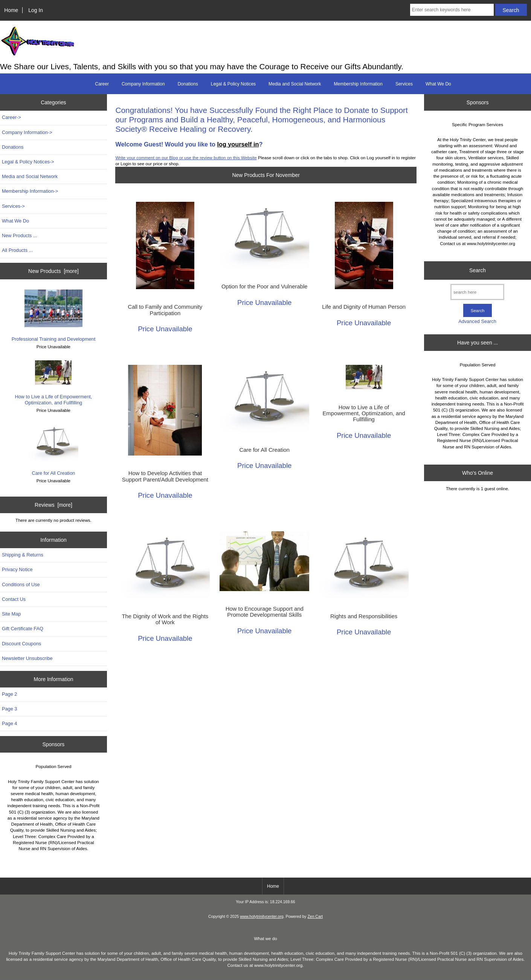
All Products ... (17, 250)
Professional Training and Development (54, 316)
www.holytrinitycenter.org (262, 917)
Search (478, 270)
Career (102, 84)
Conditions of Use (21, 584)
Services (404, 84)
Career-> (11, 117)
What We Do (438, 84)
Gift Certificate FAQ (23, 629)
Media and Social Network (295, 84)
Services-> (13, 206)
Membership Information (358, 84)
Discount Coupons (21, 644)
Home (11, 10)
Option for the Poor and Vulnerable (265, 287)
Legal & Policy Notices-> (28, 162)
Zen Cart (315, 917)
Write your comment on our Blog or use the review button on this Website (186, 158)
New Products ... (20, 235)
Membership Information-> (30, 191)
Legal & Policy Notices (233, 84)
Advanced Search (477, 321)
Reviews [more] (53, 505)
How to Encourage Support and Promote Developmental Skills (265, 612)
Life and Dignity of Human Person (364, 307)
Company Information (143, 84)
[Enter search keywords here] (452, 10)
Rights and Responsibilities (364, 616)
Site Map (11, 614)
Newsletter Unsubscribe (27, 658)
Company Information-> (27, 132)
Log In (36, 10)
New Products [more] (53, 271)
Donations (188, 84)
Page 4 (9, 723)
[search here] (477, 292)
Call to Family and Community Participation (165, 310)
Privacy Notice (17, 569)
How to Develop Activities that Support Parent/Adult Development (165, 476)
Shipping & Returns (23, 555)
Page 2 (9, 694)
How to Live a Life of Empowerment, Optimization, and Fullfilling (54, 383)
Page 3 (9, 709)
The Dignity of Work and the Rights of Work (165, 619)
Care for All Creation (53, 450)
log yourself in (238, 144)
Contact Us (14, 599)
